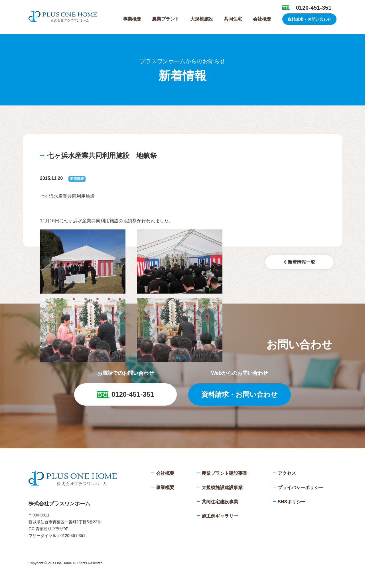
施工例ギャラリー (220, 516)
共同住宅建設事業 (220, 502)
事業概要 (132, 19)
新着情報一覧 (299, 262)
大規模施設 (202, 19)
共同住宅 (233, 19)
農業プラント (166, 19)
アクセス (287, 473)
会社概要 (262, 19)
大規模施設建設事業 (222, 488)
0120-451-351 (314, 8)
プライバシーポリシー (301, 488)
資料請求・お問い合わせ (309, 19)
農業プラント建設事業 (224, 473)
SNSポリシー (292, 502)
